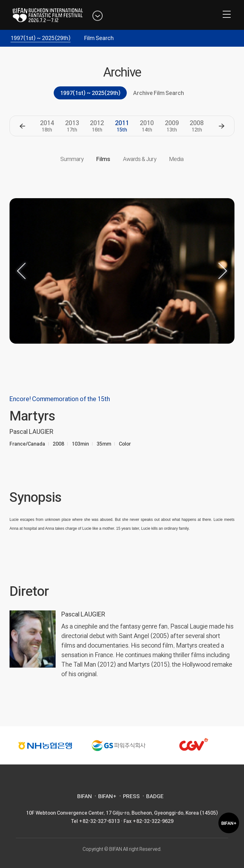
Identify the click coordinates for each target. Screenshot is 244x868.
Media (176, 159)
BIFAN (85, 796)
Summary (72, 159)
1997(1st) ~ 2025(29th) (41, 38)
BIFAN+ (107, 796)
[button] (22, 126)
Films (103, 159)
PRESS (131, 796)
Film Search (99, 38)
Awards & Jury (140, 159)
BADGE (155, 796)
